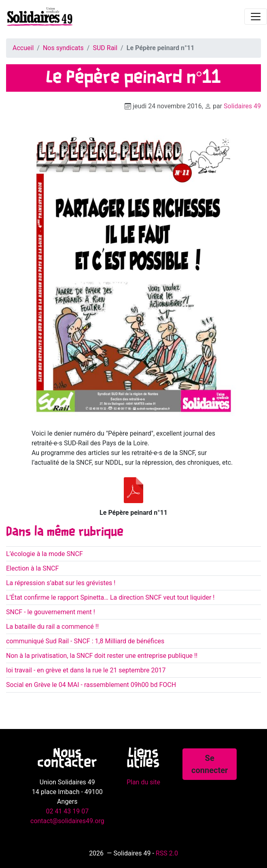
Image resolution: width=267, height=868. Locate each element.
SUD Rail (105, 48)
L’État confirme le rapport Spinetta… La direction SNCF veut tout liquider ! (110, 597)
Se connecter (210, 764)
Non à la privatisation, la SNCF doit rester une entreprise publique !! (102, 656)
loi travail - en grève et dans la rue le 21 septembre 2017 (86, 670)
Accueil (23, 48)
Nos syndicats (63, 48)
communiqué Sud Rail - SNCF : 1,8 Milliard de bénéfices (85, 641)
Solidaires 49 (242, 106)
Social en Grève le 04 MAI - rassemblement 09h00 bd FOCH (91, 685)
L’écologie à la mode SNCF (44, 554)
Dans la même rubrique (65, 532)
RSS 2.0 (167, 853)
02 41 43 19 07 (67, 811)
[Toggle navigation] (256, 17)
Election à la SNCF (32, 568)
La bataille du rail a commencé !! (52, 627)
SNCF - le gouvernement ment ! (51, 612)
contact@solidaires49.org (67, 821)
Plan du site (143, 782)
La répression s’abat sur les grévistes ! (61, 583)
